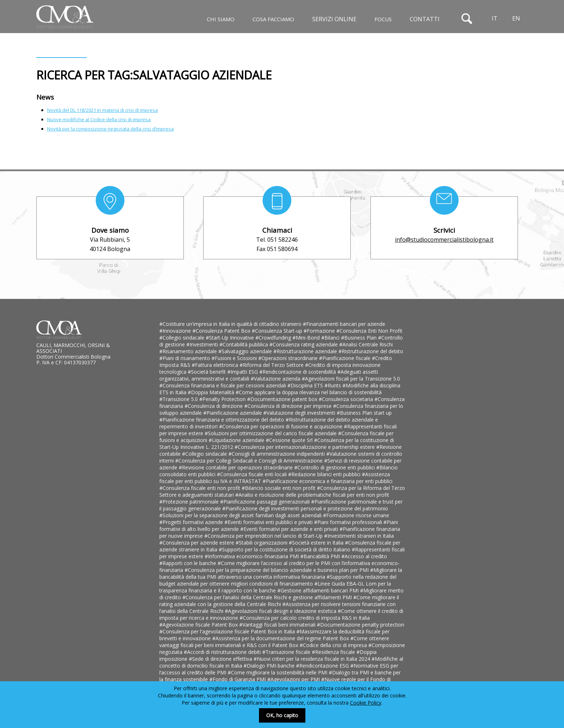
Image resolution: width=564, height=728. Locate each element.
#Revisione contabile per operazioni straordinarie (236, 467)
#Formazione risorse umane (356, 515)
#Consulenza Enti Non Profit (369, 331)
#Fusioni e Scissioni (235, 358)
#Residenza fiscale (334, 652)
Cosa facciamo (273, 19)
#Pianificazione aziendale (233, 413)
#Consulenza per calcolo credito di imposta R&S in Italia (305, 618)
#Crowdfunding (274, 338)
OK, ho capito (282, 715)
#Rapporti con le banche (188, 563)
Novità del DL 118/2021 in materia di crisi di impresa (103, 110)
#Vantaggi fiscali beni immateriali (278, 625)
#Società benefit (208, 372)
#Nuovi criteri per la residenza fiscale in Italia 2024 (313, 659)
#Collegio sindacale (183, 338)
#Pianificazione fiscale (345, 358)
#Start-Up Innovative (231, 338)
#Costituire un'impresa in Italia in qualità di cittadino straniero (231, 324)
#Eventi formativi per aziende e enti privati (290, 529)
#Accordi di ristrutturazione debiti (223, 652)
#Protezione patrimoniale (190, 502)
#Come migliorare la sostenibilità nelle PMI (278, 672)
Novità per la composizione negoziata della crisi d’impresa (110, 129)
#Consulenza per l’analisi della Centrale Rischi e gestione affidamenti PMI (268, 597)
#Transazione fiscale (287, 652)
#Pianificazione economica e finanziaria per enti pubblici (328, 481)
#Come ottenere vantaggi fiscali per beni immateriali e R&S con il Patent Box (274, 642)
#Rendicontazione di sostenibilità (298, 372)
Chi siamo (221, 19)
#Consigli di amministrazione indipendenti (277, 454)
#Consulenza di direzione (214, 406)
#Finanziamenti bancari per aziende (344, 324)
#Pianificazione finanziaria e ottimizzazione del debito (222, 420)
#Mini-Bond (307, 338)
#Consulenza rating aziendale (304, 344)
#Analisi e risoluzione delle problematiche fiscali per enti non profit (312, 495)
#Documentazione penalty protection (361, 625)
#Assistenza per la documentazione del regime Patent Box (281, 638)
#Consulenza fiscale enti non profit (201, 488)
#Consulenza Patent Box (222, 331)
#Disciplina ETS (306, 385)
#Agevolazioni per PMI (294, 679)
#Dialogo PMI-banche (270, 666)
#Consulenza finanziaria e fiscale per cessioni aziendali (223, 385)
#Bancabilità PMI (321, 556)
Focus (383, 19)
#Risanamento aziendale (189, 351)
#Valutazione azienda (276, 379)
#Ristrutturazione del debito (371, 351)
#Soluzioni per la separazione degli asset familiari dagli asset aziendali (241, 515)
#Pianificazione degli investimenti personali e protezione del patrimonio (305, 508)
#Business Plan (360, 338)
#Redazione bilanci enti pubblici (325, 474)
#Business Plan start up (364, 413)
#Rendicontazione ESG (323, 666)
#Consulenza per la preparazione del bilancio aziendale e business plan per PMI (277, 570)
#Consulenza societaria (347, 399)
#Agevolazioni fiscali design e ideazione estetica (281, 611)
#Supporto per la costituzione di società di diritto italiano (285, 549)
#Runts (333, 385)
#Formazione (320, 331)
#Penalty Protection (223, 399)
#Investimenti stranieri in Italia (359, 536)
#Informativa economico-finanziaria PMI (253, 556)
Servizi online (334, 19)
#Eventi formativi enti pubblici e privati (269, 522)
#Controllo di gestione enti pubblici (335, 467)
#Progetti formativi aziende (192, 522)
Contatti (425, 19)
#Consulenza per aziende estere (197, 543)
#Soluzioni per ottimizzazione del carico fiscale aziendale (271, 433)
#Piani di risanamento (185, 358)
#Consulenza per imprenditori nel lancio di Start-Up (264, 536)
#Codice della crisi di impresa (334, 645)
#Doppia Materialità (212, 392)
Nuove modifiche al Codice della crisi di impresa (99, 119)
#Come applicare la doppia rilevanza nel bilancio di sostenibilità (309, 392)
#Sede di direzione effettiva (221, 659)
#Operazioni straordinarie (289, 358)
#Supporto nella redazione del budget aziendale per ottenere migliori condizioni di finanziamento (278, 580)
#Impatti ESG (243, 372)
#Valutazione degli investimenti (300, 413)
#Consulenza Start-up (278, 331)
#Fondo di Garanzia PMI (238, 679)
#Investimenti (203, 344)
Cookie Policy (366, 703)
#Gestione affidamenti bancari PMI (319, 590)
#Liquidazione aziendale (237, 440)
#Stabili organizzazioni (262, 543)
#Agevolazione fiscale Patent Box (199, 625)
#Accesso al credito (364, 556)
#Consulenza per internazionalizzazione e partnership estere (305, 447)
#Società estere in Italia (317, 543)
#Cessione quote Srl (290, 440)
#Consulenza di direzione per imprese (289, 406)
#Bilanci (331, 338)
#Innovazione (176, 331)
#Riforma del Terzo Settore (272, 365)
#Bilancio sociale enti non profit (279, 488)
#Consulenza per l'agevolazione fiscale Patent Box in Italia (228, 631)
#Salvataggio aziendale (246, 351)
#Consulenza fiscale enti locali (253, 474)
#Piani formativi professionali (349, 522)
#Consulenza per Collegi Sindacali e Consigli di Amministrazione (250, 461)
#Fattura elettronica (216, 365)
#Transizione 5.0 (179, 399)
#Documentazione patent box (283, 399)
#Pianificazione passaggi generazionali (266, 502)
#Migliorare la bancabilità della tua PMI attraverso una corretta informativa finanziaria (281, 573)
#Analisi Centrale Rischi (366, 344)
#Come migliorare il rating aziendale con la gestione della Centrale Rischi (279, 601)
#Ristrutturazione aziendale (306, 351)
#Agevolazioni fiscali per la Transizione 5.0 (351, 379)
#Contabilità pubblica (244, 344)
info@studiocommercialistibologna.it (444, 240)
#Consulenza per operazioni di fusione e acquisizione (281, 426)
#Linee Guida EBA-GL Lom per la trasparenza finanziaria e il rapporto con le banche (275, 587)
